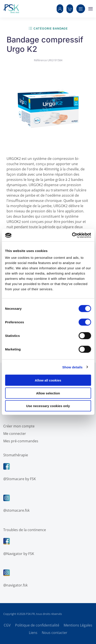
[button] (60, 9)
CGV (7, 625)
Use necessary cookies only (48, 406)
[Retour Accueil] (11, 9)
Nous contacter (55, 633)
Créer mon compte (18, 426)
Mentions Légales (78, 625)
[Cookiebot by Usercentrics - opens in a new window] (72, 235)
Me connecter (14, 434)
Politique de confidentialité (37, 625)
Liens (33, 633)
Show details (72, 367)
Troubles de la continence (24, 530)
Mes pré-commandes (20, 441)
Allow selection (48, 393)
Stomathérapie (15, 455)
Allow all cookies (48, 380)
